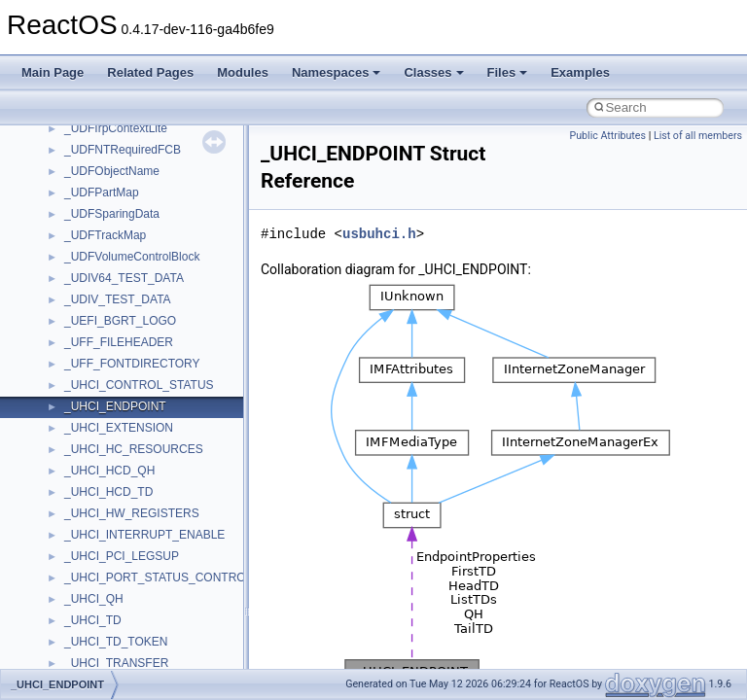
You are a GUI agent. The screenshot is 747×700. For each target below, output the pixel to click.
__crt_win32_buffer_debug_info (146, 524)
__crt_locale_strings (116, 225)
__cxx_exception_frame (126, 652)
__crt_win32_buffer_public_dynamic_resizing (180, 610)
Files (508, 72)
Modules (243, 72)
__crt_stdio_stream (114, 374)
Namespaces (337, 72)
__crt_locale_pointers (120, 160)
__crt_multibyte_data (118, 267)
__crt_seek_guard (111, 332)
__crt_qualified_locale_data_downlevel (164, 310)
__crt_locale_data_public (129, 139)
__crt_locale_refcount (120, 182)
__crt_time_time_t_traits (126, 417)
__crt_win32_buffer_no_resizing (147, 588)
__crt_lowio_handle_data (129, 246)
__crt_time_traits (107, 481)
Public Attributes (607, 136)
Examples (580, 72)
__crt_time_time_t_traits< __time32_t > (165, 438)
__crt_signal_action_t (119, 353)
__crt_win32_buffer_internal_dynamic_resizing (184, 567)
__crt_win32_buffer (114, 503)
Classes (433, 72)
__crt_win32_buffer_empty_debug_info (165, 545)
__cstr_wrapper (105, 631)
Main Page (53, 72)
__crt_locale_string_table (129, 203)
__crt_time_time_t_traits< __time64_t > (165, 460)
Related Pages (150, 72)
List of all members (698, 136)
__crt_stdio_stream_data (128, 396)
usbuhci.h (379, 234)
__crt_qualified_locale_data (135, 289)
